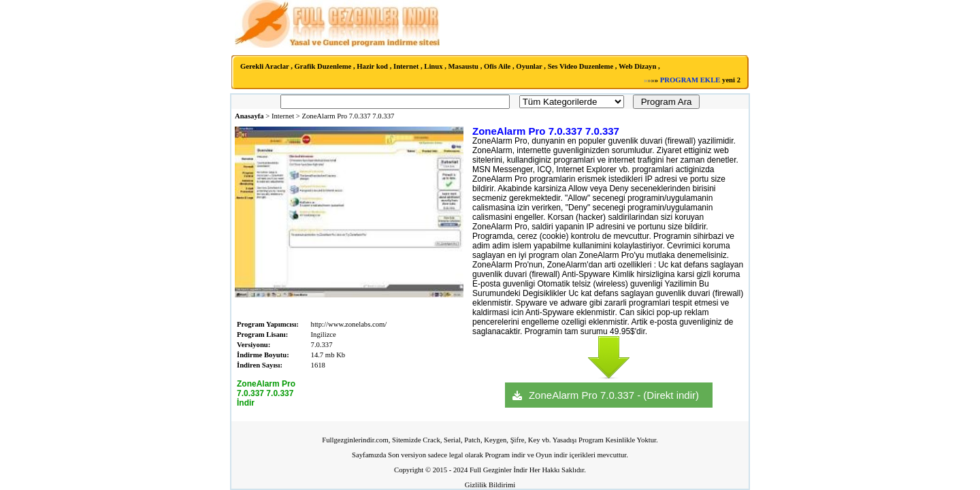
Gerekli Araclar (265, 66)
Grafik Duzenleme (323, 66)
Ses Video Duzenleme (581, 66)
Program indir (505, 455)
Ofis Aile (497, 66)
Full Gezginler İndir (499, 470)
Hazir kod (372, 66)
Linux (433, 66)
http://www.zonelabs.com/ (349, 324)
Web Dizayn (637, 66)
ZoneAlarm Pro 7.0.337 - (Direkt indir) (614, 395)
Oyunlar (529, 66)
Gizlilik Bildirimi (490, 485)
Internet (406, 66)
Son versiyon (407, 455)
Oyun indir (551, 455)
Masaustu (463, 66)
